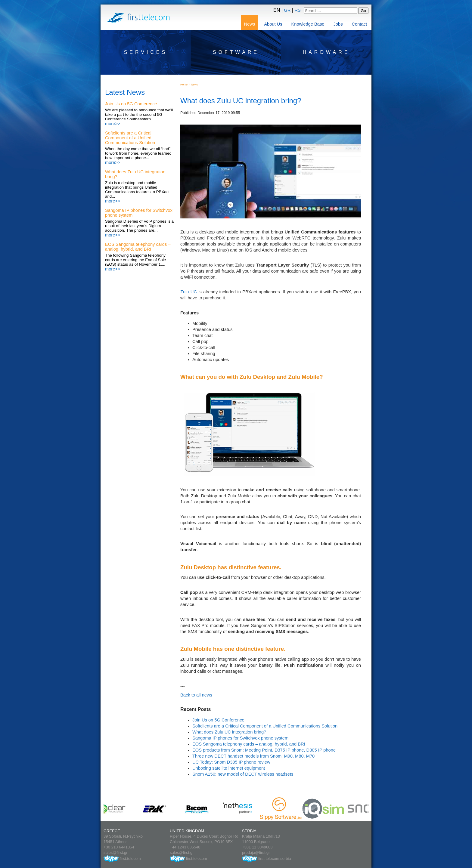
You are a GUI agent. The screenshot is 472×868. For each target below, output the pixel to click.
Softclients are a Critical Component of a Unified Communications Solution (130, 138)
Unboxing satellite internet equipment (229, 768)
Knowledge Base (308, 24)
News (250, 24)
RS (297, 10)
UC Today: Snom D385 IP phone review (231, 762)
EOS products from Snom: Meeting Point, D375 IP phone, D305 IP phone (264, 750)
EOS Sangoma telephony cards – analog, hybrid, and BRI (138, 247)
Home (184, 85)
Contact (359, 24)
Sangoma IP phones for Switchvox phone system (240, 738)
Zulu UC (189, 292)
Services (146, 52)
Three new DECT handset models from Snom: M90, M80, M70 (253, 756)
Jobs (338, 24)
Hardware (326, 52)
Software (236, 52)
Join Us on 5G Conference (131, 104)
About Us (273, 24)
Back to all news (196, 695)
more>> (113, 124)
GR (287, 10)
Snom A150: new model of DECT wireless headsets (243, 774)
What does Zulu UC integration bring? (229, 732)
